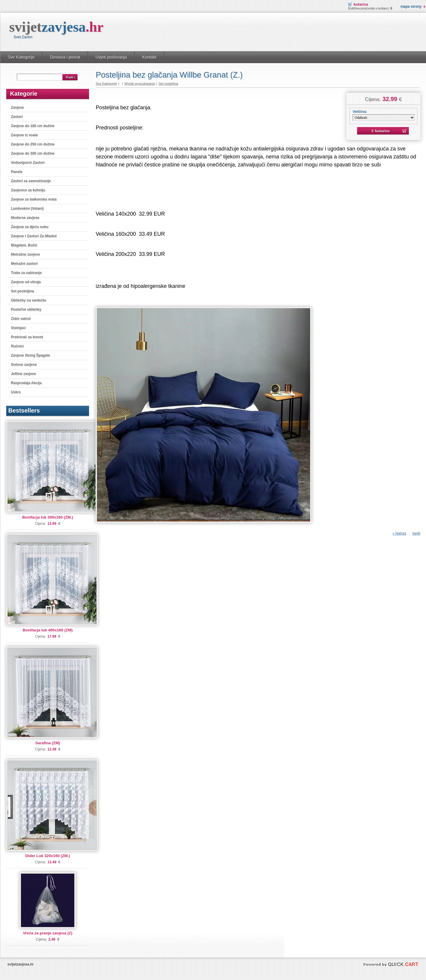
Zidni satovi (21, 319)
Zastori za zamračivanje (31, 181)
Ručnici (17, 346)
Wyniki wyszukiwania (140, 84)
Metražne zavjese (25, 254)
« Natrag (399, 533)
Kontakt (149, 57)
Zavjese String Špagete (30, 355)
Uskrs (16, 392)
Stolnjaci (18, 328)
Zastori (17, 117)
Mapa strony (411, 7)
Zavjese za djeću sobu (30, 227)
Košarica (361, 4)
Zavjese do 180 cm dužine (33, 126)
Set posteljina (22, 291)
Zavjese (17, 108)
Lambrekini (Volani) (27, 208)
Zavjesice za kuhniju (28, 190)
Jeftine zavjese (24, 374)
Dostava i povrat (65, 57)
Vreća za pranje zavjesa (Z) (47, 933)
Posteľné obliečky (26, 309)
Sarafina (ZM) (48, 743)
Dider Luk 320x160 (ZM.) (48, 856)
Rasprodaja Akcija (26, 383)
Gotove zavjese (24, 365)
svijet (56, 27)
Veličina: (360, 112)
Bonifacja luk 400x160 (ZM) (48, 630)
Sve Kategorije (21, 57)
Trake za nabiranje (26, 273)
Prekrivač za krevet (27, 337)
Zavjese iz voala (24, 135)
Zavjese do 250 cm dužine (33, 144)
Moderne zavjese (25, 218)
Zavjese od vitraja (26, 282)
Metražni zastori (24, 264)
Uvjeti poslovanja (111, 57)
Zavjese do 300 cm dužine (33, 153)
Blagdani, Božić (24, 245)
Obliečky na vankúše (29, 300)
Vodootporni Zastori (28, 163)
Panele (17, 172)
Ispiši (416, 533)
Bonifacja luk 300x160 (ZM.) (48, 517)
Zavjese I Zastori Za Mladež (34, 236)
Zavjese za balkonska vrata (34, 199)
